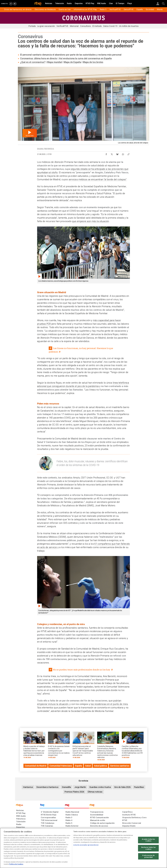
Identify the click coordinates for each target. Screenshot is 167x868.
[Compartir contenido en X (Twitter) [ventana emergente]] (112, 154)
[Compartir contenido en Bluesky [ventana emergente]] (117, 154)
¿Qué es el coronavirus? (33, 62)
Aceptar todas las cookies (148, 840)
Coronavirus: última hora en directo (39, 58)
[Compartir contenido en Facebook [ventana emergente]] (106, 154)
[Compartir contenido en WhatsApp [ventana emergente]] (123, 154)
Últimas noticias (95, 792)
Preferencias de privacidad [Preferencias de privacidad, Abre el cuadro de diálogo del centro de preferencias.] (148, 856)
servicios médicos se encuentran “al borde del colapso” (98, 179)
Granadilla (66, 787)
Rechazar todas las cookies (148, 848)
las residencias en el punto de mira (109, 704)
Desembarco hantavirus (47, 787)
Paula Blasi (139, 787)
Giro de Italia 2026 (122, 787)
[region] (83, 848)
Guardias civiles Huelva (100, 787)
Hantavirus (28, 787)
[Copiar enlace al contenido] (128, 154)
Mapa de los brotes (93, 62)
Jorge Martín (80, 787)
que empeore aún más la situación (91, 221)
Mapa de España (72, 62)
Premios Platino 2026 (74, 792)
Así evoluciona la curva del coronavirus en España (85, 58)
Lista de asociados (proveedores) (86, 845)
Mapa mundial (55, 62)
